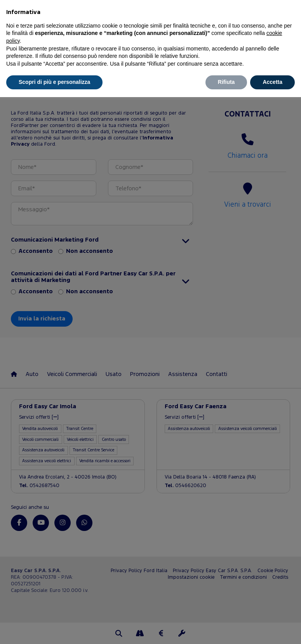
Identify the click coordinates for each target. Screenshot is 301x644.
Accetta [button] (272, 82)
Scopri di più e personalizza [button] (54, 82)
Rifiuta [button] (226, 82)
